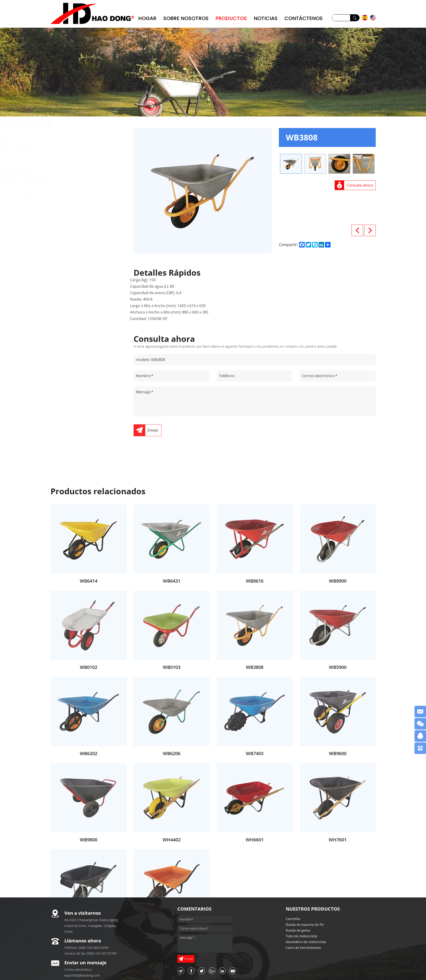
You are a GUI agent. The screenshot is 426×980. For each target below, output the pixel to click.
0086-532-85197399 (102, 953)
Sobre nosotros (186, 18)
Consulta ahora (360, 185)
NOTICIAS (266, 18)
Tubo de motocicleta (88, 171)
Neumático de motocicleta (95, 182)
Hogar (147, 18)
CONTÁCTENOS (304, 18)
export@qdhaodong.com (82, 975)
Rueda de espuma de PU (93, 147)
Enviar (153, 470)
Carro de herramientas (91, 194)
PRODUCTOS (231, 18)
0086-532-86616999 (93, 948)
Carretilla (76, 136)
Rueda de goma (83, 159)
